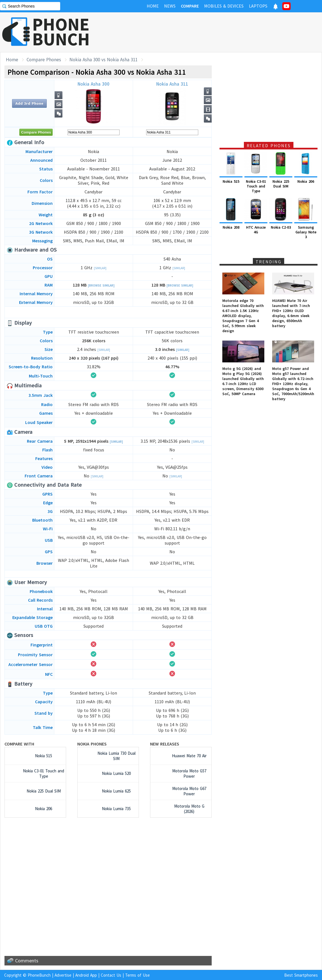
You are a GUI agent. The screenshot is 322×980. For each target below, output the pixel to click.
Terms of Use (137, 975)
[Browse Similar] (101, 285)
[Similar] (100, 268)
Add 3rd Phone (29, 103)
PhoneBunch (39, 975)
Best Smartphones (301, 975)
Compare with (19, 744)
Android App (86, 975)
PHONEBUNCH (61, 32)
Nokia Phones (92, 744)
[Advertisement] (220, 32)
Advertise (63, 975)
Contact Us (111, 975)
